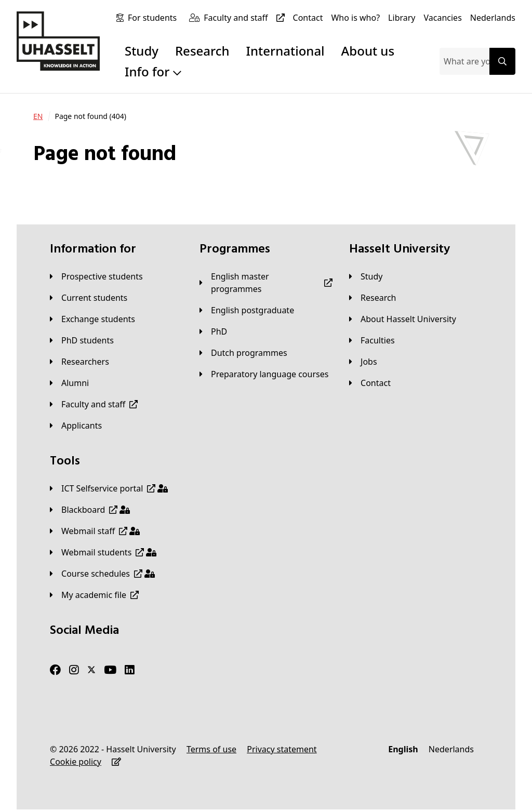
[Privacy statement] (282, 749)
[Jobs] (363, 362)
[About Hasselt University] (403, 319)
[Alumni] (69, 383)
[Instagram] (74, 670)
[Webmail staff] (95, 531)
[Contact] (308, 18)
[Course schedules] (102, 574)
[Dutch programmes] (243, 353)
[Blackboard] (90, 510)
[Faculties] (372, 340)
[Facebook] (55, 670)
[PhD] (213, 331)
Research (202, 51)
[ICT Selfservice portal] (109, 488)
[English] (403, 749)
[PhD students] (82, 340)
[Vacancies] (443, 18)
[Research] (373, 298)
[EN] (38, 116)
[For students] (154, 18)
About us (368, 51)
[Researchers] (79, 362)
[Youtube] (110, 670)
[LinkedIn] (130, 670)
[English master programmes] (266, 283)
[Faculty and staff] (246, 18)
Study (142, 51)
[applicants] (76, 426)
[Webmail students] (103, 552)
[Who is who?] (355, 18)
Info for (153, 71)
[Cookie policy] (76, 762)
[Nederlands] (493, 18)
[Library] (402, 18)
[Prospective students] (96, 276)
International (285, 51)
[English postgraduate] (247, 310)
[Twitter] (91, 670)
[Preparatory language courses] (264, 374)
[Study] (366, 276)
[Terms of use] (211, 749)
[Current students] (89, 298)
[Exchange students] (92, 319)
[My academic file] (94, 595)
